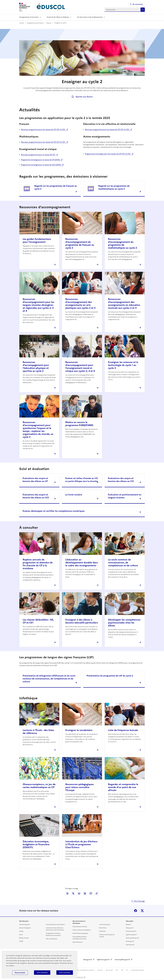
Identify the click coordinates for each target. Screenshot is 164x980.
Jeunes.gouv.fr (130, 941)
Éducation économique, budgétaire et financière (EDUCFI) (36, 844)
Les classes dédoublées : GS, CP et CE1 (38, 621)
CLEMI (21, 941)
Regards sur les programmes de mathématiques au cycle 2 (114, 187)
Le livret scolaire (74, 495)
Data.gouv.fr (130, 928)
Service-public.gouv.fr (132, 938)
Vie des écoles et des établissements (90, 17)
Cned (21, 935)
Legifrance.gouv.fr (131, 935)
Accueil (22, 23)
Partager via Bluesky (79, 893)
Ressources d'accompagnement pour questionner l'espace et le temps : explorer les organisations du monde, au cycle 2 (38, 430)
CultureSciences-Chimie (80, 927)
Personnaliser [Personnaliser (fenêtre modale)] (20, 973)
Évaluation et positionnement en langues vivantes (125, 496)
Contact (100, 970)
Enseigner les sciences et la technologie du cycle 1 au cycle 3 (123, 365)
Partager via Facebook (67, 893)
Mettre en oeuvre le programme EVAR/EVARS (79, 424)
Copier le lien (97, 893)
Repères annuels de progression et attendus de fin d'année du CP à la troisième (38, 564)
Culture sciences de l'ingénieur (82, 930)
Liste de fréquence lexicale (123, 730)
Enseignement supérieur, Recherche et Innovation (53, 934)
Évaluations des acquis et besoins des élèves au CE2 (36, 496)
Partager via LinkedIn (85, 893)
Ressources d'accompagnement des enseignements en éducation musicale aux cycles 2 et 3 (124, 304)
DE (117, 970)
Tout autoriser (65, 973)
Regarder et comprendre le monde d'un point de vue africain (123, 787)
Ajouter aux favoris (84, 97)
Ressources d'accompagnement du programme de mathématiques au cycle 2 (122, 243)
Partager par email (91, 893)
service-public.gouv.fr (122, 960)
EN (122, 970)
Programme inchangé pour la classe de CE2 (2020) (41, 165)
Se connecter (138, 4)
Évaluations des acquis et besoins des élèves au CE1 (121, 480)
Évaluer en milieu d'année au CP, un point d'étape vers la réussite (82, 480)
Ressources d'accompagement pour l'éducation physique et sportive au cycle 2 (36, 367)
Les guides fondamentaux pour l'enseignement (37, 240)
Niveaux (49, 23)
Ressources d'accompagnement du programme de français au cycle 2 (80, 243)
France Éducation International (55, 925)
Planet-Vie (102, 931)
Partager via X (73, 893)
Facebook (136, 911)
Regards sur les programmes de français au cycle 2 (56, 187)
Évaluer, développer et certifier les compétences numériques (54, 511)
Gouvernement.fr (131, 931)
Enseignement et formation (29, 17)
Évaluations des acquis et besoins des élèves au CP (35, 480)
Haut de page (139, 901)
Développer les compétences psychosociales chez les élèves (124, 623)
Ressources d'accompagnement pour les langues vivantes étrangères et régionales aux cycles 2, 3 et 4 (38, 305)
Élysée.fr (128, 925)
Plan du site (109, 970)
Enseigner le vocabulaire (79, 730)
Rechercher (143, 10)
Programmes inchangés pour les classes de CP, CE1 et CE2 (108, 154)
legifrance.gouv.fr (103, 960)
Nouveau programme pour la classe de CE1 (38, 155)
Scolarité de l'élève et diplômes (58, 17)
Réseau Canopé (24, 938)
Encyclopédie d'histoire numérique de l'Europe (80, 938)
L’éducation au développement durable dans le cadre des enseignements (82, 563)
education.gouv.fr (25, 925)
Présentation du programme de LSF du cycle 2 (110, 676)
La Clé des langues (105, 925)
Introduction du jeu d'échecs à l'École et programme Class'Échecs (81, 844)
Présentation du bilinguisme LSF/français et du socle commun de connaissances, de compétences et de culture (49, 679)
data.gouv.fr (88, 960)
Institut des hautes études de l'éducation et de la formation (55, 929)
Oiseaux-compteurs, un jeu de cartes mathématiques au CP (39, 786)
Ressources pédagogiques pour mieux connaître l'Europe (80, 787)
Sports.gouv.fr (130, 945)
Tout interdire (42, 973)
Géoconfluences (78, 942)
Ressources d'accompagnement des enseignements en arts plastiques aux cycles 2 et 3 (80, 304)
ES (127, 970)
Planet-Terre (103, 928)
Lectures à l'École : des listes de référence (38, 732)
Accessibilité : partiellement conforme (83, 970)
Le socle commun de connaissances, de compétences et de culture (123, 563)
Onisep (21, 931)
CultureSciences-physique (80, 933)
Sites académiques (52, 939)
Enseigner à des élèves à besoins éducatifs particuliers (82, 621)
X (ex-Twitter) (142, 911)
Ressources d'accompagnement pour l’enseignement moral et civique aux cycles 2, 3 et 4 (80, 367)
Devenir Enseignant (25, 928)
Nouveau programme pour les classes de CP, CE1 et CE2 (43, 129)
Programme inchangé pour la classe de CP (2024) (41, 160)
